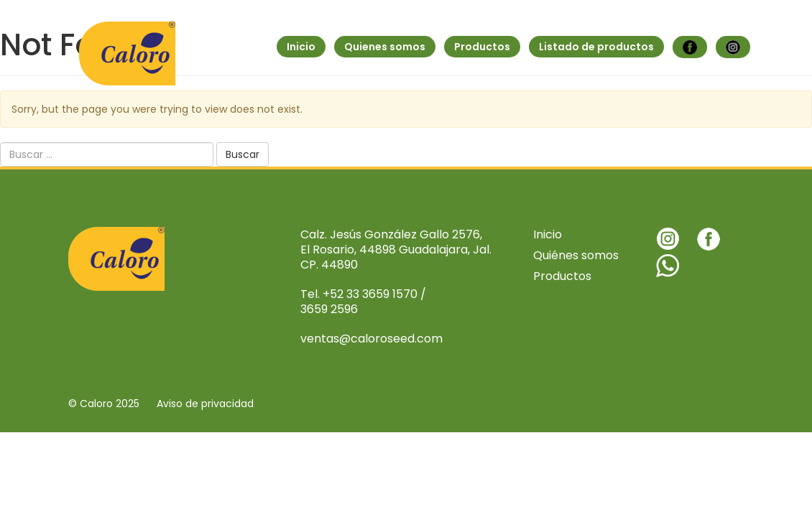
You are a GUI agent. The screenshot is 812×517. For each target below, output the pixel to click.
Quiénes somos (576, 255)
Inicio (301, 47)
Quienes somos (385, 47)
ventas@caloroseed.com (372, 339)
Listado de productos (596, 47)
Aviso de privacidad (205, 404)
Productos (482, 47)
